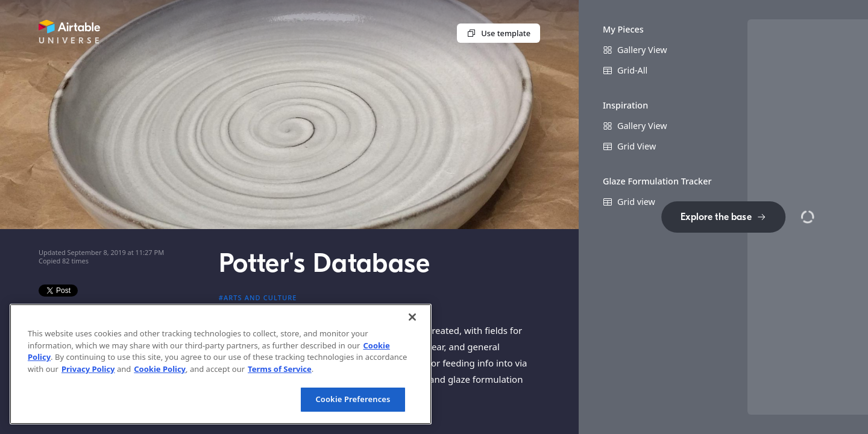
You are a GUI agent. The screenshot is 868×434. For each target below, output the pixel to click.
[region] (221, 364)
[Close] (412, 317)
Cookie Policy (160, 369)
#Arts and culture (258, 297)
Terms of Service (280, 369)
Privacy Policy (88, 369)
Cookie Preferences (353, 399)
